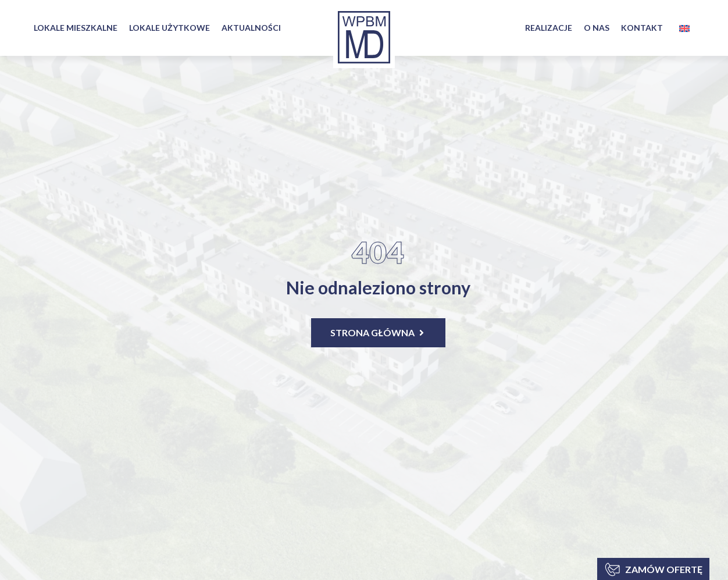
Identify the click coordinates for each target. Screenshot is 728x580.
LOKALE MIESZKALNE (76, 28)
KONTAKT (642, 28)
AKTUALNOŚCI (251, 28)
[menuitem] (684, 28)
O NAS (597, 28)
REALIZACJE (549, 28)
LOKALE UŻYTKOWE (169, 28)
